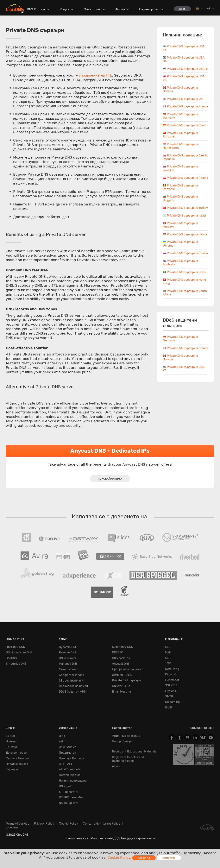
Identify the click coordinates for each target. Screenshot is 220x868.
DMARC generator (71, 796)
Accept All (144, 858)
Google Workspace (72, 675)
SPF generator (69, 791)
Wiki (62, 741)
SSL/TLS (171, 685)
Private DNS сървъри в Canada (181, 379)
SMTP (169, 696)
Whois (116, 766)
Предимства (68, 752)
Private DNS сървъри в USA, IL (185, 71)
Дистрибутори (122, 741)
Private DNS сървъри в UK (183, 102)
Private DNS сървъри (127, 680)
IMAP (169, 708)
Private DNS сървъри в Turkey (181, 220)
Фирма (119, 9)
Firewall (171, 691)
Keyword (171, 675)
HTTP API (65, 764)
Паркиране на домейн (74, 685)
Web (168, 652)
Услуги (64, 9)
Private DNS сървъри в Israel (185, 230)
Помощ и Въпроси (72, 758)
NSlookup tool (69, 802)
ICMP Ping (172, 669)
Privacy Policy (43, 822)
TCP (168, 664)
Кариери (12, 769)
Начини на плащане (73, 780)
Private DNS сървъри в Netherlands (181, 153)
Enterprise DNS (17, 664)
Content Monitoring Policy (99, 822)
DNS (168, 647)
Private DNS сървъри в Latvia (185, 249)
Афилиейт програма (126, 736)
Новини (11, 741)
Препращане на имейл (128, 669)
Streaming (172, 702)
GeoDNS (12, 658)
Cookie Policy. (119, 857)
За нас (10, 736)
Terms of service (17, 822)
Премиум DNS (16, 647)
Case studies (68, 747)
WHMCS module (70, 769)
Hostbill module (70, 775)
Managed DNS (69, 664)
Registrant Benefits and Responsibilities (128, 759)
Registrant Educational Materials (134, 752)
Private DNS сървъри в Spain (185, 132)
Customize (169, 858)
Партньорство (149, 9)
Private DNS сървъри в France (181, 112)
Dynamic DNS (68, 647)
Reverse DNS (68, 652)
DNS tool (65, 786)
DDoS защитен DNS (20, 652)
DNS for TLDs (122, 685)
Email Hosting (122, 691)
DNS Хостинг (35, 9)
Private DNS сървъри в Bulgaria (181, 209)
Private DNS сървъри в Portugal (181, 142)
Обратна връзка (17, 764)
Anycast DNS (121, 664)
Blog (62, 736)
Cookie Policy (67, 822)
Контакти (13, 747)
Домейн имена (122, 675)
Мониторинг (91, 9)
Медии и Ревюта (18, 758)
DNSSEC (118, 652)
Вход (182, 9)
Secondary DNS (123, 647)
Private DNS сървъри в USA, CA (185, 59)
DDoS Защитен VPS (73, 691)
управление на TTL (96, 75)
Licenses (12, 826)
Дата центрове (16, 752)
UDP (168, 658)
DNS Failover (68, 658)
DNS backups (121, 658)
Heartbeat (172, 680)
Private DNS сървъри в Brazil (185, 290)
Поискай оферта (110, 479)
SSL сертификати (71, 680)
